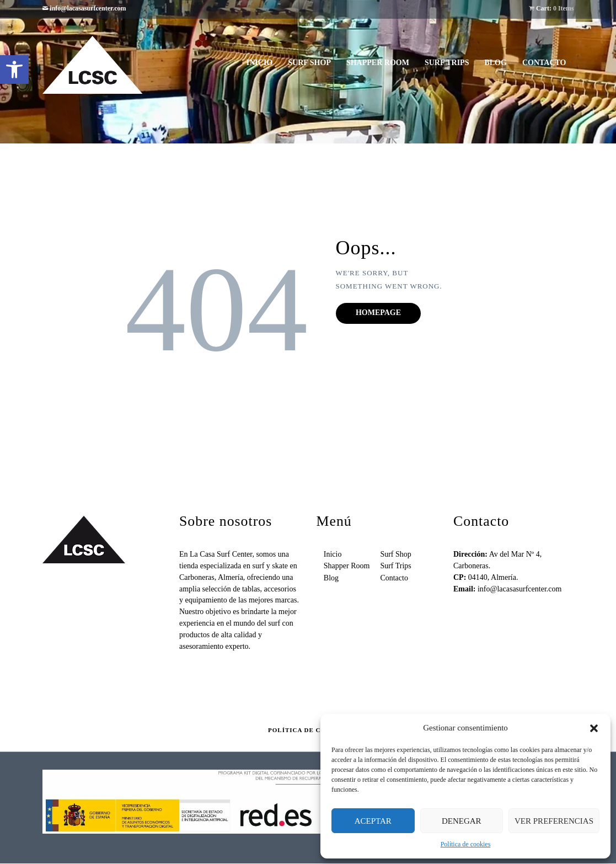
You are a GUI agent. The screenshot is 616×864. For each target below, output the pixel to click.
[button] (14, 70)
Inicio (333, 554)
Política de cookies (466, 844)
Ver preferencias (554, 821)
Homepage (378, 313)
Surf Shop (395, 554)
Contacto (394, 578)
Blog (331, 578)
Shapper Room (347, 566)
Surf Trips (395, 566)
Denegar (462, 821)
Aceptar (373, 821)
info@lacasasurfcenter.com (88, 8)
